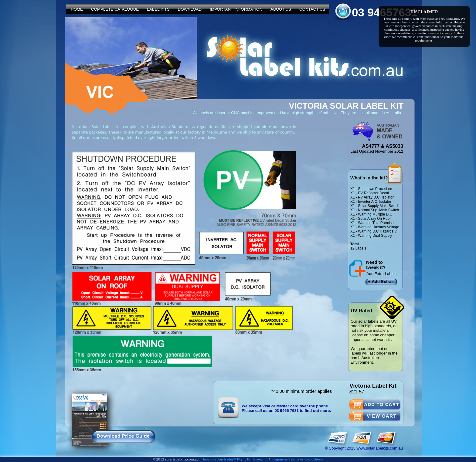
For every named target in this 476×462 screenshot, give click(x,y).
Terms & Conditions (306, 459)
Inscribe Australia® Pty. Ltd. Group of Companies (245, 459)
